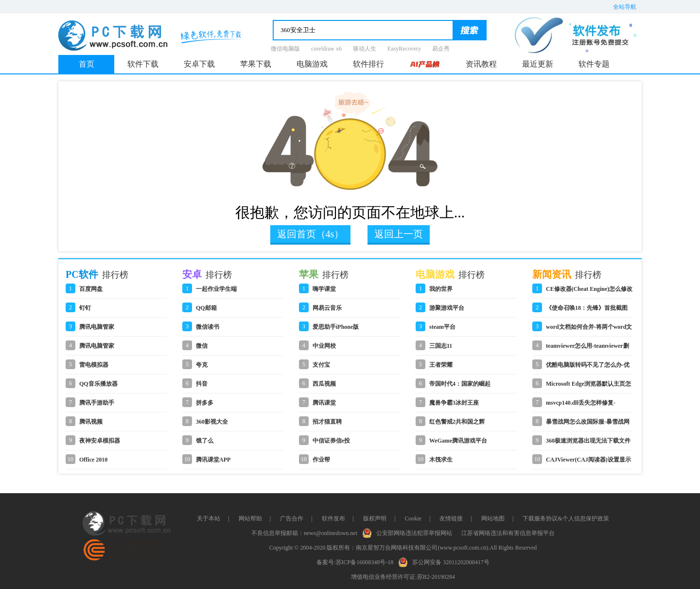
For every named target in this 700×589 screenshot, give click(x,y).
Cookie (413, 518)
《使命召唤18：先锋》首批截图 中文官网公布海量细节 (587, 311)
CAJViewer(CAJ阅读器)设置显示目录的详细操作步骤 (588, 463)
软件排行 (368, 64)
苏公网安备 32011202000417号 (446, 561)
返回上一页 (399, 234)
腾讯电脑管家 (97, 327)
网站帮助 (250, 518)
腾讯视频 (91, 422)
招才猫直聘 (327, 422)
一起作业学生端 (216, 289)
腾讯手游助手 (97, 403)
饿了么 (205, 441)
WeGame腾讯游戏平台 (458, 441)
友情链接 (451, 518)
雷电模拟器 (94, 365)
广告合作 (292, 518)
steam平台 (442, 327)
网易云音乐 (327, 308)
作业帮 (321, 460)
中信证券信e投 (331, 441)
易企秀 (441, 49)
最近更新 (538, 64)
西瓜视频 (324, 384)
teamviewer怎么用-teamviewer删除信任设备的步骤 (587, 349)
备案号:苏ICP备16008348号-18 (355, 562)
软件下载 (143, 64)
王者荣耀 (441, 365)
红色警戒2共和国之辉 (457, 422)
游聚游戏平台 (447, 308)
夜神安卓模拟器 (100, 441)
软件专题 (594, 64)
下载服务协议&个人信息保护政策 (566, 518)
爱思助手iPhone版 (336, 327)
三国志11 (441, 346)
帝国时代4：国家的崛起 (460, 384)
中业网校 (324, 346)
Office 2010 (93, 460)
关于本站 (209, 518)
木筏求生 (441, 460)
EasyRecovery (404, 49)
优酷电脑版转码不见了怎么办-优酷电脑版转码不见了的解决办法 (588, 368)
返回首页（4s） (311, 234)
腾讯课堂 (324, 403)
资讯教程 (481, 64)
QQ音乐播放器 (98, 384)
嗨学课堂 (324, 289)
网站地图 (493, 518)
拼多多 (205, 403)
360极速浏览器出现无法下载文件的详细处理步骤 (588, 444)
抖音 (202, 384)
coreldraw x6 (326, 49)
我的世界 (441, 289)
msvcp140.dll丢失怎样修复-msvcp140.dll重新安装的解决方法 (588, 406)
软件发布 (333, 518)
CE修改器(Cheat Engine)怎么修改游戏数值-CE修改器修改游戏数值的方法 (589, 292)
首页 (87, 64)
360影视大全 (212, 422)
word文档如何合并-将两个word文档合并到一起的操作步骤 (589, 330)
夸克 (202, 365)
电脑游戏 (312, 64)
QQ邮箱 (206, 308)
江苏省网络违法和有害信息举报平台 (508, 533)
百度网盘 (91, 289)
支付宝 (321, 365)
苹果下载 (256, 64)
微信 (202, 346)
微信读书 (208, 327)
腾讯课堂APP (213, 460)
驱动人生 (365, 49)
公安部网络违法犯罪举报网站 (409, 532)
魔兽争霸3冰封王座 (454, 403)
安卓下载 (199, 64)
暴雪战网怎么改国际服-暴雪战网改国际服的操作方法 (588, 425)
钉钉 (85, 308)
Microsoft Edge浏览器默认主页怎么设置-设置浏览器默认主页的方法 (588, 387)
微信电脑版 (285, 49)
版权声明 (375, 518)
